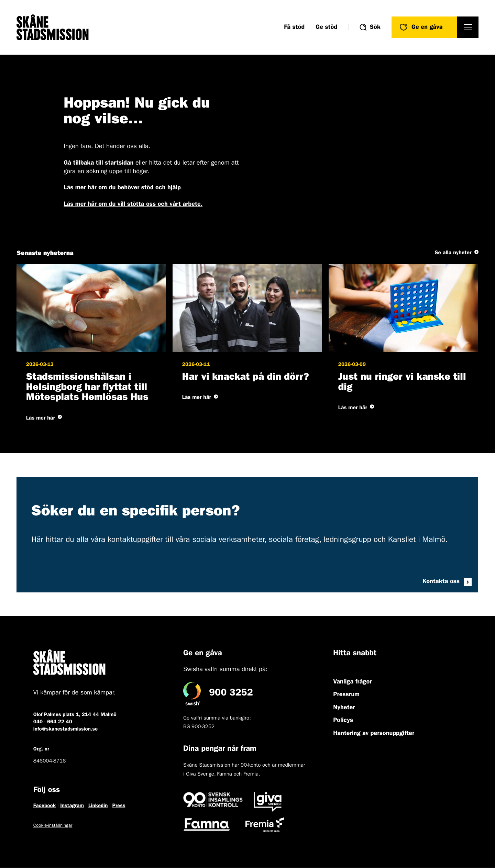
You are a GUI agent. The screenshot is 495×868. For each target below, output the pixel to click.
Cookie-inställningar (53, 826)
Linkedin (98, 806)
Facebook (45, 806)
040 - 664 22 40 (53, 722)
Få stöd (294, 27)
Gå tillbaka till (98, 163)
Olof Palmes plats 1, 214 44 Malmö (75, 715)
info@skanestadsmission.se (65, 729)
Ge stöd (326, 27)
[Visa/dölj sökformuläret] (370, 27)
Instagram (72, 806)
